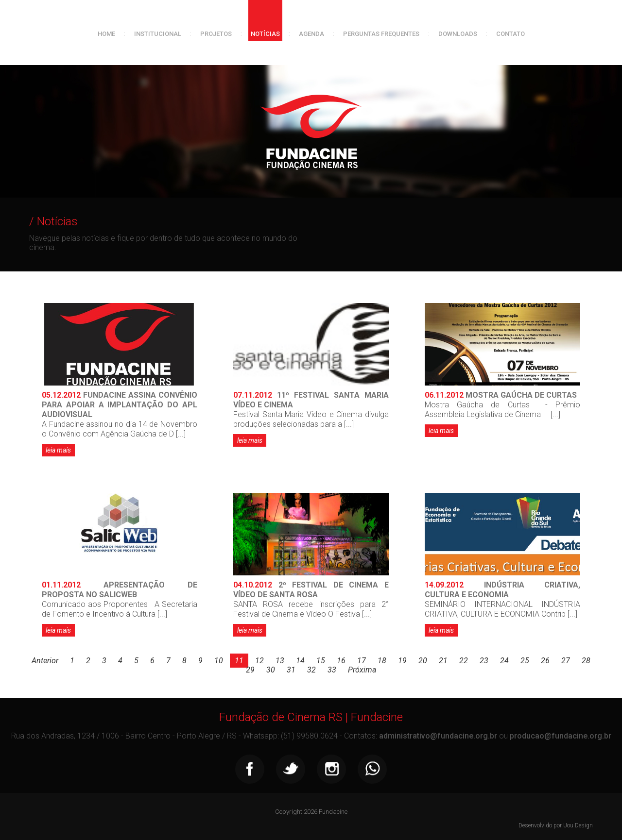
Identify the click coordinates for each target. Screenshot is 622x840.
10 (219, 661)
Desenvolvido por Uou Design (556, 825)
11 (239, 661)
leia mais (58, 450)
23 (484, 661)
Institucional (158, 34)
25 (525, 661)
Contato (510, 34)
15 (321, 661)
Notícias (265, 34)
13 (280, 661)
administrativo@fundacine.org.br (438, 736)
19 (402, 661)
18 (382, 661)
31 (291, 670)
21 (443, 661)
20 (423, 661)
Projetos (216, 34)
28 (586, 661)
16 (341, 661)
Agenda (311, 34)
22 (464, 661)
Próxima (362, 670)
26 (545, 661)
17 (362, 661)
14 (300, 661)
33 (332, 670)
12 (259, 661)
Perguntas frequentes (381, 34)
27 (566, 661)
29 (250, 670)
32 (311, 670)
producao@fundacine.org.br (561, 736)
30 (271, 670)
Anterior (45, 661)
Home (106, 34)
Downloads (458, 34)
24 (504, 661)
